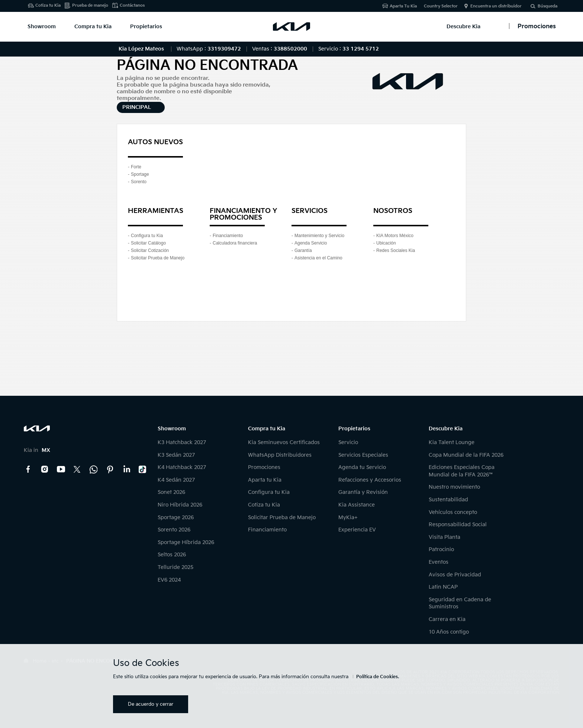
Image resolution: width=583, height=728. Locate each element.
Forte (136, 167)
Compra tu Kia (93, 27)
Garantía (303, 250)
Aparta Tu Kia (403, 6)
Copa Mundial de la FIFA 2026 (466, 455)
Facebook (28, 469)
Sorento (139, 182)
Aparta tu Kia (265, 480)
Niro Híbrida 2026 (180, 505)
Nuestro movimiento (454, 487)
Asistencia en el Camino (318, 258)
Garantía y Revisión (363, 492)
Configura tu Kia (147, 236)
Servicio (348, 442)
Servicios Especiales (363, 455)
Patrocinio (441, 549)
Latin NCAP (443, 587)
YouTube (61, 469)
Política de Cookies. (378, 677)
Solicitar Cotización (150, 250)
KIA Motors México (395, 236)
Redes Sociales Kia (396, 250)
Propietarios (146, 27)
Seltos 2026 (172, 555)
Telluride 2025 (175, 567)
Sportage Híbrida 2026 (186, 542)
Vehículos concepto (453, 512)
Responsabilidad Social (458, 525)
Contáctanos (132, 5)
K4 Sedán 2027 (176, 480)
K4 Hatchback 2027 (182, 467)
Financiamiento (228, 236)
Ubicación (386, 243)
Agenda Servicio (311, 243)
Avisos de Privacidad (455, 575)
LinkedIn (126, 469)
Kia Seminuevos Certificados (284, 442)
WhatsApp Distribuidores (280, 455)
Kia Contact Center (94, 469)
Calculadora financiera (235, 243)
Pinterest (110, 469)
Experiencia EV (357, 530)
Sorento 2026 (174, 530)
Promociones (264, 467)
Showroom (42, 27)
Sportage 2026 (176, 517)
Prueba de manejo (90, 5)
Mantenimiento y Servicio (319, 236)
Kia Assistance (357, 505)
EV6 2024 (169, 580)
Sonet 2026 (171, 492)
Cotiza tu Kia (48, 5)
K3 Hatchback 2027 (182, 442)
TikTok (143, 469)
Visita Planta (445, 537)
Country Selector (441, 6)
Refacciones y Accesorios (370, 480)
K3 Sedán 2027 (176, 455)
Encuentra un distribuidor (496, 6)
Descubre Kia (463, 27)
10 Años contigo (449, 632)
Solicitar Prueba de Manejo (158, 258)
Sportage (140, 174)
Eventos (439, 562)
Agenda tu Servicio (362, 467)
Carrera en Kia (447, 619)
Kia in (37, 450)
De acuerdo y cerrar (151, 704)
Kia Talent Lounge (452, 442)
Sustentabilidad (448, 500)
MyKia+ (348, 517)
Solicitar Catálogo (148, 243)
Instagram (45, 469)
